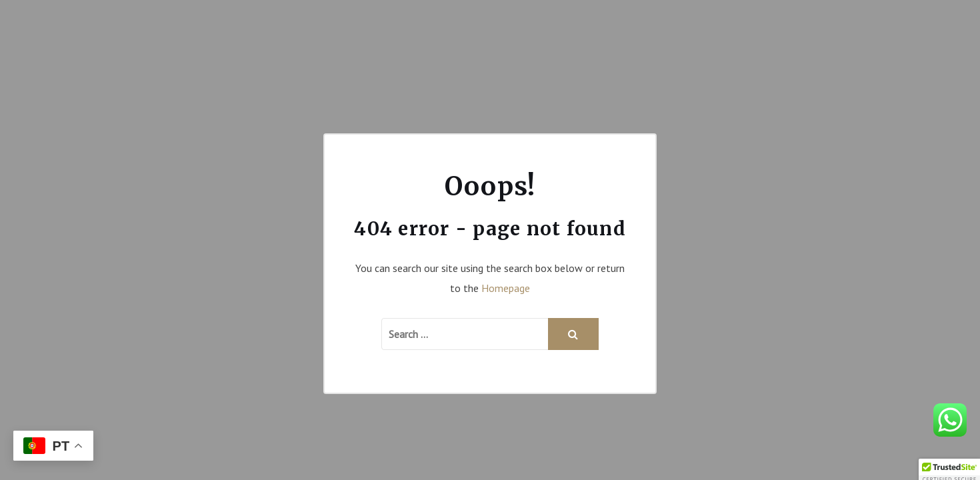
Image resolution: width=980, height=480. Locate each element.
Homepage (506, 288)
